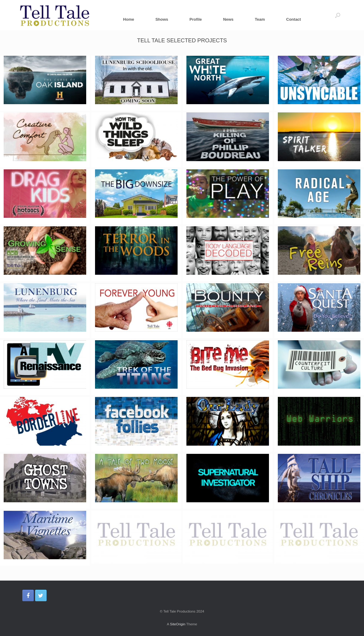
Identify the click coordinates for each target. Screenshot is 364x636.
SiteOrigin (178, 624)
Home (129, 19)
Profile (196, 19)
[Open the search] (338, 15)
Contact (294, 19)
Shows (162, 19)
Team (260, 19)
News (228, 19)
